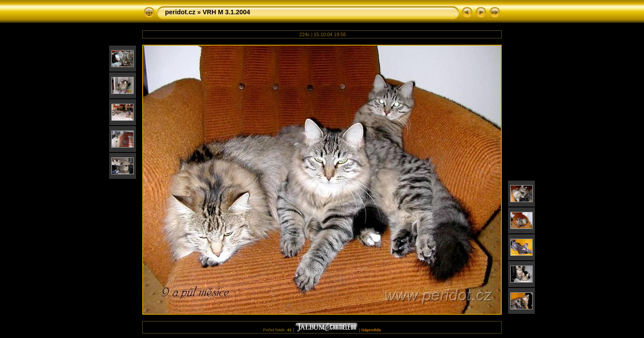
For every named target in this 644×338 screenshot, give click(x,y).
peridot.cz (180, 12)
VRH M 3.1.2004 (226, 12)
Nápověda (371, 330)
